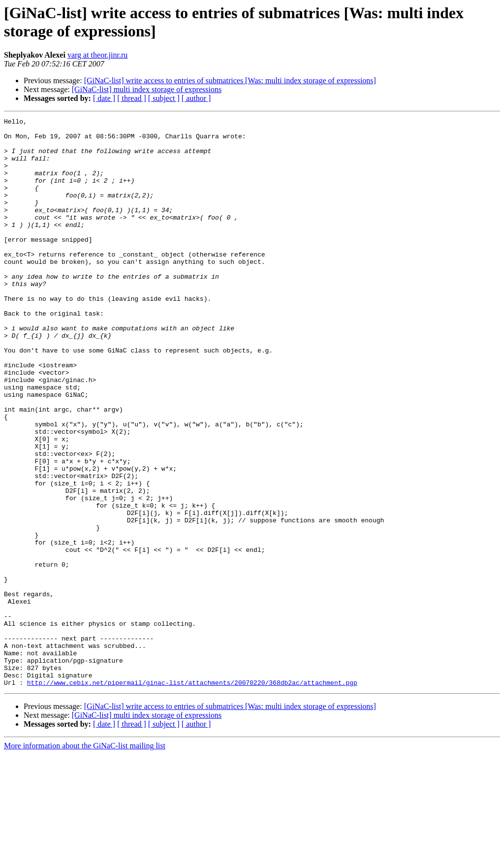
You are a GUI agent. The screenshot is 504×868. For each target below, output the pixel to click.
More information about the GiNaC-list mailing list (85, 859)
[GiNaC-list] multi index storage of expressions (147, 89)
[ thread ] (132, 98)
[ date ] (104, 98)
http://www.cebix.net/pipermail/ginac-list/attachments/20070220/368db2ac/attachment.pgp (192, 796)
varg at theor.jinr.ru (97, 55)
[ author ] (196, 98)
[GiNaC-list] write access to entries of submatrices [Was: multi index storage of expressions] (230, 80)
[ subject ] (164, 98)
